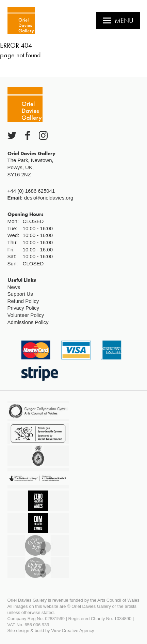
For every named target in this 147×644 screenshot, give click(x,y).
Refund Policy (23, 301)
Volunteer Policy (26, 315)
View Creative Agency (72, 631)
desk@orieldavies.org (49, 198)
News (14, 287)
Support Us (20, 294)
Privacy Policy (23, 308)
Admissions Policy (28, 322)
